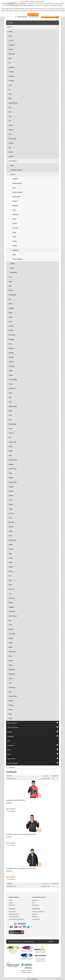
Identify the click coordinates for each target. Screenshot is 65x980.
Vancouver (12, 598)
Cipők (12, 165)
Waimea (11, 527)
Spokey (11, 504)
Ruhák (14, 219)
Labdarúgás (11, 745)
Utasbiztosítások (40, 961)
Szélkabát (15, 250)
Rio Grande (12, 335)
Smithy (11, 371)
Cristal (11, 562)
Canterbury (12, 612)
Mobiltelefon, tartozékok (27, 959)
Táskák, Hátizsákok (13, 728)
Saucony (11, 357)
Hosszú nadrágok (17, 192)
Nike (10, 299)
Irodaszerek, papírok (40, 952)
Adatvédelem (12, 912)
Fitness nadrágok (17, 259)
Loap (10, 594)
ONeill (11, 313)
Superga (11, 487)
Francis (11, 571)
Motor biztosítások (40, 959)
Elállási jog (35, 917)
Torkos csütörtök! (13, 967)
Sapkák (15, 241)
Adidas (11, 32)
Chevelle (11, 72)
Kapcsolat (35, 900)
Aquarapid (12, 45)
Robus (11, 665)
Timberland (12, 687)
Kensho (11, 152)
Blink (10, 58)
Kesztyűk (15, 201)
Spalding (11, 607)
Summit (11, 558)
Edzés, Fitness (11, 759)
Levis (10, 277)
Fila (10, 112)
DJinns (11, 429)
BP (10, 63)
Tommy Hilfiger (13, 380)
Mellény (15, 246)
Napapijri (11, 308)
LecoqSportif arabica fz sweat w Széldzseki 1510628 (21, 834)
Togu (10, 580)
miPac (11, 473)
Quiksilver (12, 326)
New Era (11, 491)
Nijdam (11, 545)
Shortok (15, 223)
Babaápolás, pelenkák (27, 951)
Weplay (11, 661)
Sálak (14, 255)
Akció (9, 741)
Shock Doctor (13, 540)
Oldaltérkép (12, 905)
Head (10, 518)
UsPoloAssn (12, 389)
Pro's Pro (11, 513)
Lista (15, 779)
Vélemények (36, 905)
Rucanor (11, 348)
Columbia (11, 76)
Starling (11, 705)
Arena (10, 36)
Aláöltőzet (15, 179)
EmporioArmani (13, 103)
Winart (11, 656)
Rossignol (12, 339)
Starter (11, 447)
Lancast (11, 157)
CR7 (10, 438)
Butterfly (11, 629)
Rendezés (44, 779)
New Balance (13, 295)
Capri (14, 188)
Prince (11, 710)
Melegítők (15, 206)
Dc (10, 90)
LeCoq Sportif (13, 161)
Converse (11, 81)
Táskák (12, 264)
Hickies (11, 451)
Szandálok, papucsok (16, 170)
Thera (10, 500)
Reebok (11, 331)
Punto (10, 625)
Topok (14, 232)
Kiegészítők (14, 273)
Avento (11, 509)
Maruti (11, 281)
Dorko (10, 94)
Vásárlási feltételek (14, 917)
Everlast (11, 549)
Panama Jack (13, 442)
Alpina (11, 678)
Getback (11, 130)
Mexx (10, 286)
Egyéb (12, 268)
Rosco (11, 536)
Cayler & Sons (13, 482)
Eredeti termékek (14, 914)
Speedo (11, 375)
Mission (11, 290)
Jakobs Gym (12, 652)
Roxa (10, 714)
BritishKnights (13, 424)
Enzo (10, 107)
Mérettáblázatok (22, 17)
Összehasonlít (11, 811)
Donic (10, 585)
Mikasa (11, 603)
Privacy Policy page (20, 11)
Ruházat (13, 174)
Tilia (10, 576)
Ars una (11, 41)
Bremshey (12, 670)
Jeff (10, 148)
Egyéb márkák (13, 406)
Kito (10, 620)
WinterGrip (12, 674)
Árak (33, 903)
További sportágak (12, 763)
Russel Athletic (13, 460)
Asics (10, 415)
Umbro (11, 384)
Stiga (10, 554)
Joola (10, 683)
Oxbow (11, 317)
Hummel (11, 143)
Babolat (11, 49)
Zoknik (14, 237)
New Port (11, 522)
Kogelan (11, 638)
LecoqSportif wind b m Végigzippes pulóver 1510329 (21, 868)
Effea (10, 99)
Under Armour (13, 469)
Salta (10, 455)
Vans (10, 397)
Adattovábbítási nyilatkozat (16, 919)
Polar (10, 420)
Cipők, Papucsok (12, 723)
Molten (11, 647)
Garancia (35, 914)
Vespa (11, 411)
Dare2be (11, 464)
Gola (10, 134)
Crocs (10, 85)
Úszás (9, 754)
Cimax (11, 719)
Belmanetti (12, 54)
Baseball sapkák (17, 183)
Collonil (11, 125)
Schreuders (12, 634)
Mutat (45, 776)
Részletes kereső (34, 17)
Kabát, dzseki (16, 197)
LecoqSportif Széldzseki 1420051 (16, 800)
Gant (10, 116)
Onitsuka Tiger (13, 696)
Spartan (11, 496)
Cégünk (11, 903)
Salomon (11, 353)
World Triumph (13, 616)
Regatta (11, 478)
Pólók (14, 210)
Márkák (9, 27)
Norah (11, 304)
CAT (10, 692)
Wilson (11, 393)
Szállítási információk (38, 912)
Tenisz (9, 750)
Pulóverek (15, 215)
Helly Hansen (13, 139)
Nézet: (9, 779)
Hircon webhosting (32, 979)
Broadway (12, 67)
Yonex (11, 402)
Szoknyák (15, 228)
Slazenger (12, 366)
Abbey (11, 531)
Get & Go (11, 589)
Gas (10, 121)
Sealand (11, 362)
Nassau (11, 643)
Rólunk (11, 900)
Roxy (10, 344)
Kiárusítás (10, 23)
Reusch (11, 701)
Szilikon (11, 567)
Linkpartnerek (36, 919)
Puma (10, 322)
